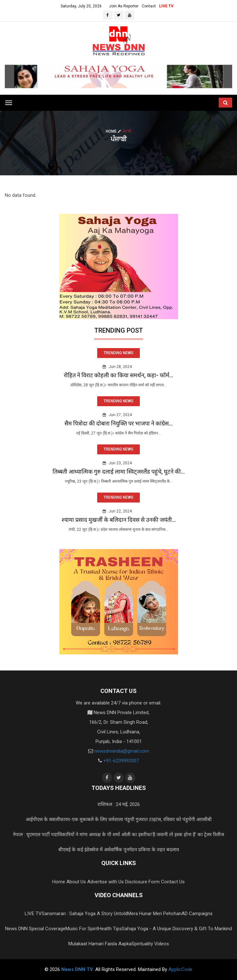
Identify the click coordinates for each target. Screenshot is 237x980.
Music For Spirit (82, 929)
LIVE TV (166, 6)
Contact (149, 6)
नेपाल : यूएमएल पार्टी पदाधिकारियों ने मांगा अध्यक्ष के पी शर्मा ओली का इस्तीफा (82, 835)
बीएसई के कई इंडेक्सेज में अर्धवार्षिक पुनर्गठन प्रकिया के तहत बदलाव (119, 850)
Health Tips (110, 929)
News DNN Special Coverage (35, 929)
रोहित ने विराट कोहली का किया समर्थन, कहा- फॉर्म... (119, 375)
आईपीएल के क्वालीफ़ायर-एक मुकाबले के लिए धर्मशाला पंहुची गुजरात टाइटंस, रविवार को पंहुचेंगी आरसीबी (119, 819)
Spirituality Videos (150, 944)
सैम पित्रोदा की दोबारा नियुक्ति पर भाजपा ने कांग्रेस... (119, 423)
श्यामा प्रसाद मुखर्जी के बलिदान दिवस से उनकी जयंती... (119, 520)
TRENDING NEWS (119, 353)
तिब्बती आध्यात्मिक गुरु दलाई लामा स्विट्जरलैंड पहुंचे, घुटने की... (119, 472)
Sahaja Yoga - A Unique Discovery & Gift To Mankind (177, 929)
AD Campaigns (197, 914)
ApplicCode (180, 969)
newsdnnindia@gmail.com (122, 751)
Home (114, 131)
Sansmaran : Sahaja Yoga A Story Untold (85, 914)
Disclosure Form (142, 882)
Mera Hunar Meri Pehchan (154, 914)
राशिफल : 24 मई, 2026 (119, 804)
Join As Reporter (124, 6)
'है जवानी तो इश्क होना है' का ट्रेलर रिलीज (188, 835)
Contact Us (173, 882)
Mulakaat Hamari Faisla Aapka (100, 944)
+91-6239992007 (121, 761)
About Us (76, 882)
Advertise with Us (106, 882)
